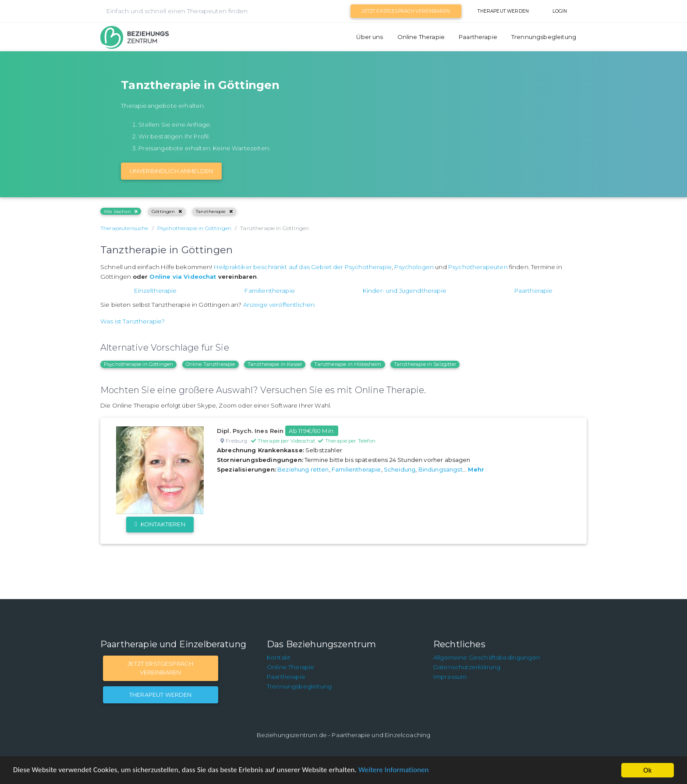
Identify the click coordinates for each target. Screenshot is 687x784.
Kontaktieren (160, 524)
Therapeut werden (503, 11)
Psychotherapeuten (478, 267)
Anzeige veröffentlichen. (280, 305)
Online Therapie (421, 37)
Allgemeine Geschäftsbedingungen (487, 657)
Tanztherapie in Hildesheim (348, 364)
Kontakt (279, 657)
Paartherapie (478, 37)
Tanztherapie (214, 211)
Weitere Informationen (395, 771)
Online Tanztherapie (211, 364)
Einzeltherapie (155, 291)
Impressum (450, 677)
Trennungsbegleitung (544, 37)
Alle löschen (121, 211)
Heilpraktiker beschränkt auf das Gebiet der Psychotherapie (303, 267)
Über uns (370, 37)
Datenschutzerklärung (467, 667)
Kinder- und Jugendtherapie (405, 291)
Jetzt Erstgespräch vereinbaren (406, 11)
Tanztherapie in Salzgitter (425, 364)
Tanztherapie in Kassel (275, 364)
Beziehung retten (303, 469)
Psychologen (414, 267)
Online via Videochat (183, 277)
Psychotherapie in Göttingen (138, 364)
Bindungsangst (441, 469)
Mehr (476, 469)
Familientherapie (270, 291)
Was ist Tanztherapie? (133, 321)
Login (560, 11)
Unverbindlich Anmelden (172, 171)
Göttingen (167, 211)
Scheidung (400, 469)
